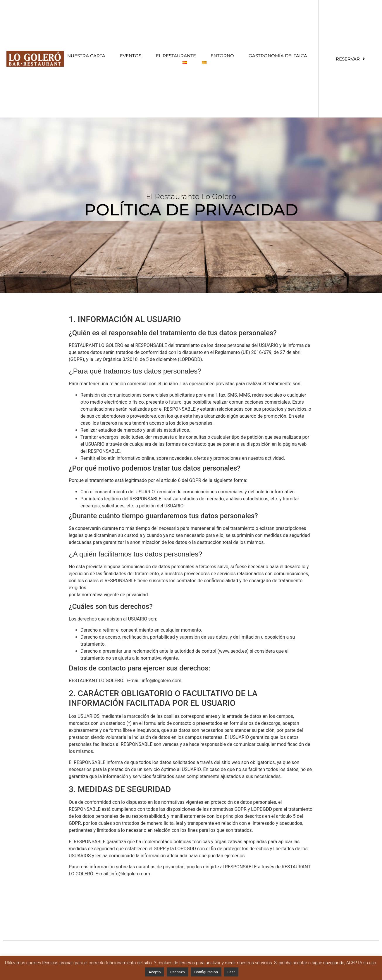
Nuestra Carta (86, 56)
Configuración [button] (206, 972)
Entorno (222, 56)
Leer (231, 972)
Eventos (131, 56)
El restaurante (176, 56)
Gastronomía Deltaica (278, 56)
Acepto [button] (155, 972)
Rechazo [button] (178, 972)
